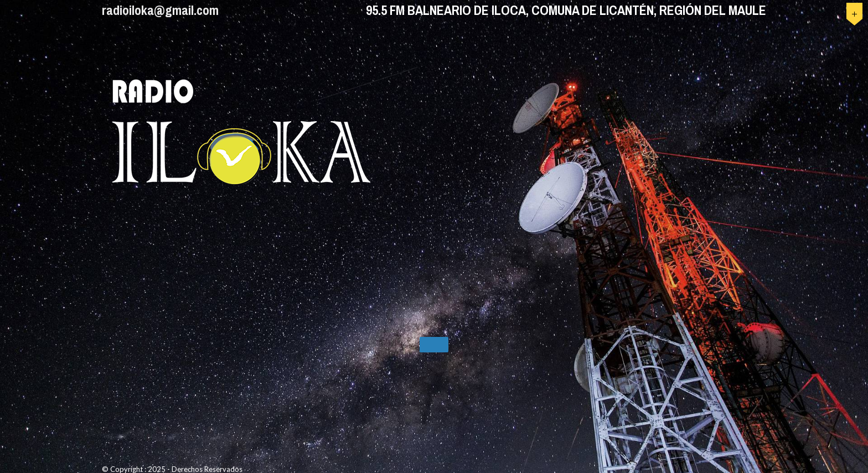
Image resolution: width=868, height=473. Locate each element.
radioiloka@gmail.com (160, 10)
